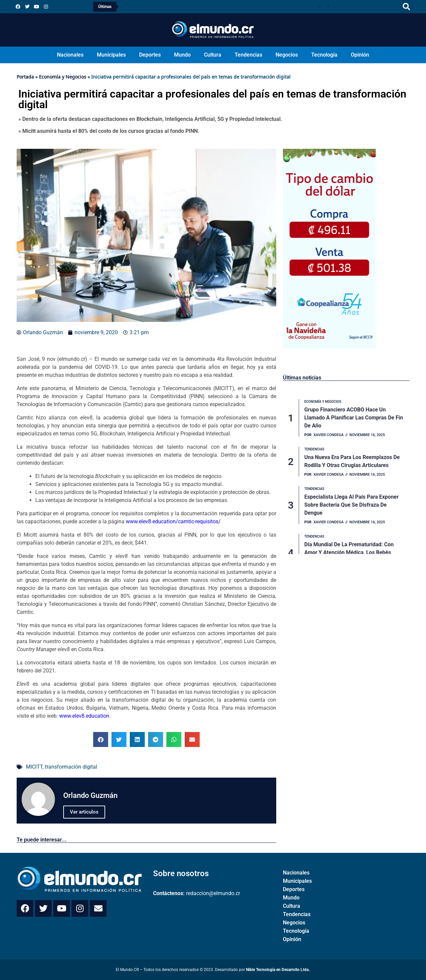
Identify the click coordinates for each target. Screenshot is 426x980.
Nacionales (70, 55)
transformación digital (71, 767)
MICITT (34, 767)
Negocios (287, 55)
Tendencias (248, 55)
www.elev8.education (84, 716)
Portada (25, 77)
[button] (406, 7)
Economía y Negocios (63, 77)
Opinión (360, 55)
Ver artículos (84, 812)
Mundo (182, 55)
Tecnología (324, 55)
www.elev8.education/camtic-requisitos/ (173, 521)
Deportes (150, 55)
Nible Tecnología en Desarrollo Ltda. (278, 970)
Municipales (111, 55)
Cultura (213, 55)
